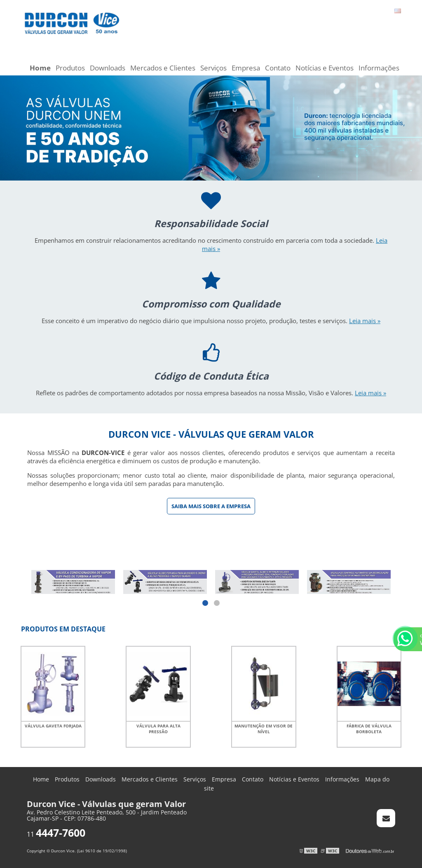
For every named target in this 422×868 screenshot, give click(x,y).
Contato (278, 68)
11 (56, 834)
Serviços (213, 68)
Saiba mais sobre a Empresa (211, 506)
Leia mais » (365, 321)
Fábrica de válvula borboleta (369, 729)
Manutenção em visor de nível (264, 729)
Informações (379, 68)
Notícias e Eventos (325, 68)
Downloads (108, 68)
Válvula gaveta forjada (53, 726)
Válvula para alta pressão (158, 729)
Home (40, 68)
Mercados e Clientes (163, 68)
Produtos (70, 68)
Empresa (246, 68)
